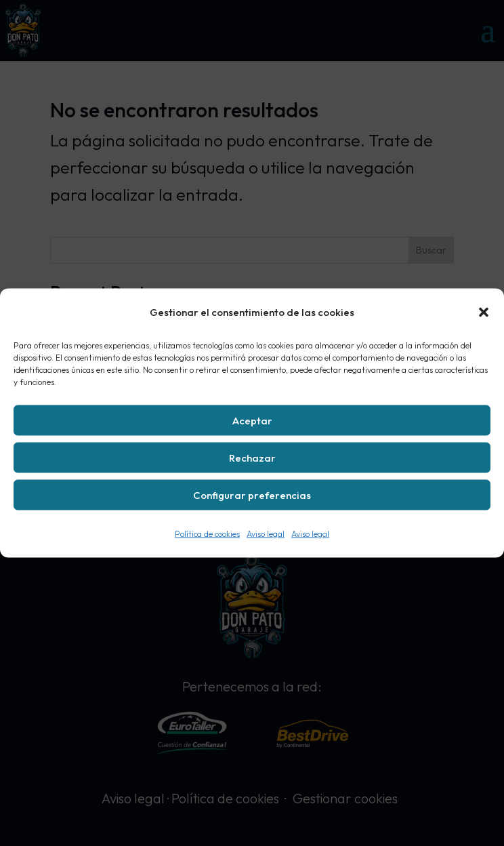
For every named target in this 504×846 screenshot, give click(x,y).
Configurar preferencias (252, 495)
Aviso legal (266, 534)
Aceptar (252, 420)
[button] (484, 313)
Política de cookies (207, 534)
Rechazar (252, 457)
